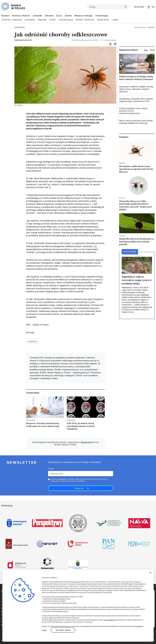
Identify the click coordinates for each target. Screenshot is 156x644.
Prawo (53, 20)
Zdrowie (49, 16)
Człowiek (37, 16)
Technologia (102, 16)
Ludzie (115, 20)
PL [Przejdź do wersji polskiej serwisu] (149, 7)
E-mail (51, 469)
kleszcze (32, 341)
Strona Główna (140, 27)
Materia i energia (83, 16)
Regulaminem (87, 442)
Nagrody (42, 20)
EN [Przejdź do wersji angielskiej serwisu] (153, 7)
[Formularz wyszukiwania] (108, 7)
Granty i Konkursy (85, 20)
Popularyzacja (66, 20)
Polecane (130, 252)
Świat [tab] (152, 50)
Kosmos (5, 16)
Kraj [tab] (146, 50)
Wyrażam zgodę (63, 630)
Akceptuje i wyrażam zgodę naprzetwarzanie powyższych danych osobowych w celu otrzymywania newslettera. (79, 480)
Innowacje (30, 20)
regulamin (62, 479)
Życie (59, 16)
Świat (122, 163)
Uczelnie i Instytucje (12, 20)
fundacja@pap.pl (110, 620)
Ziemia (68, 16)
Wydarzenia (103, 20)
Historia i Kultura (21, 16)
